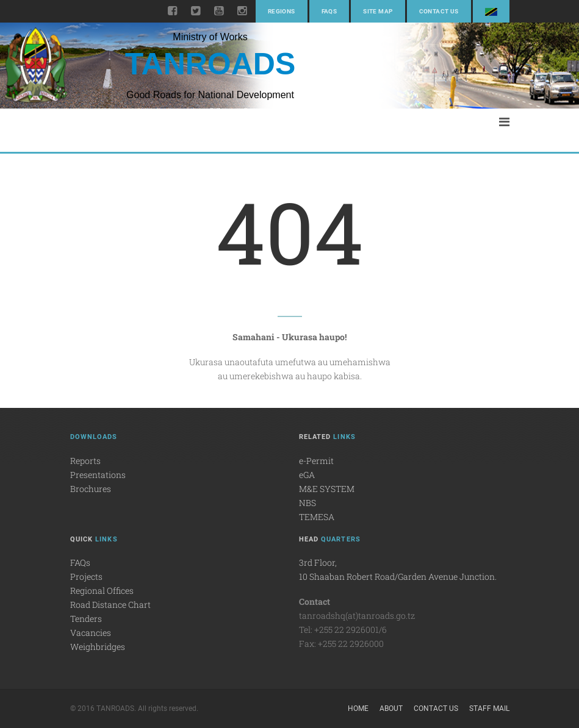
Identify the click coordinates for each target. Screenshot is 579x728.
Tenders (86, 619)
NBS (307, 503)
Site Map (378, 11)
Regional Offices (102, 591)
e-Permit (316, 461)
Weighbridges (98, 647)
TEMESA (317, 517)
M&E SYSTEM (327, 489)
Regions (282, 11)
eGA (307, 475)
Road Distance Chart (110, 605)
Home (358, 708)
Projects (86, 576)
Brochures (91, 489)
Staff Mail (489, 708)
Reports (85, 461)
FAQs (329, 11)
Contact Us (439, 11)
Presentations (98, 475)
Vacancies (91, 633)
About (391, 708)
